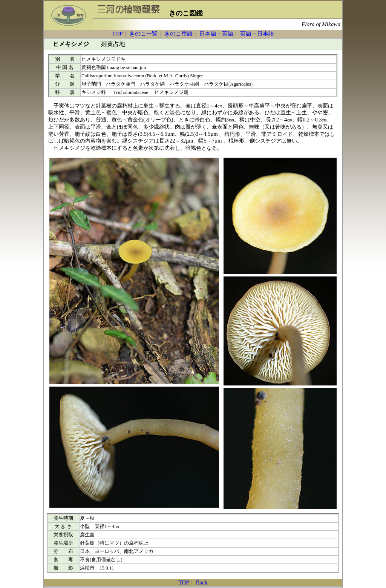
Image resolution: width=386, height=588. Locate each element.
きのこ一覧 (143, 33)
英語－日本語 (257, 33)
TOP (117, 33)
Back (202, 582)
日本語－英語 (216, 33)
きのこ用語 (178, 33)
